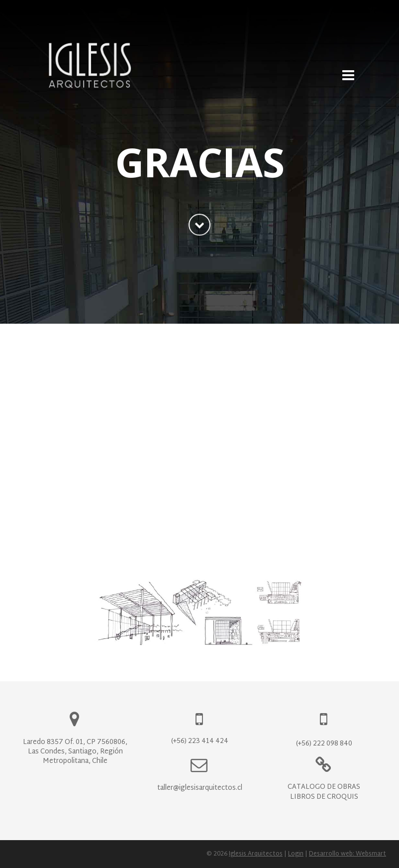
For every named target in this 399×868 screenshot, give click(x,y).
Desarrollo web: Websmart (348, 854)
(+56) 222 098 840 (324, 744)
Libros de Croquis (324, 797)
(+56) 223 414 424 (200, 741)
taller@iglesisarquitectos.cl (200, 788)
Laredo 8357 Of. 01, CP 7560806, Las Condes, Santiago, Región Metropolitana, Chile (75, 752)
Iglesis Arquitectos (256, 854)
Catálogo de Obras (324, 787)
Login (296, 854)
